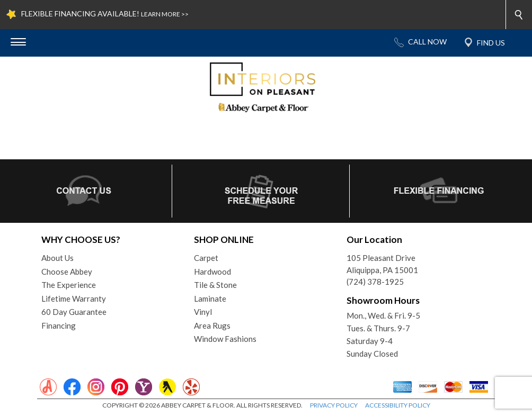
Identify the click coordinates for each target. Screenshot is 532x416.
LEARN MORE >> (165, 14)
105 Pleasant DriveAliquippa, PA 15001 (382, 264)
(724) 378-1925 (375, 282)
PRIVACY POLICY (334, 405)
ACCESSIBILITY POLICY (398, 405)
